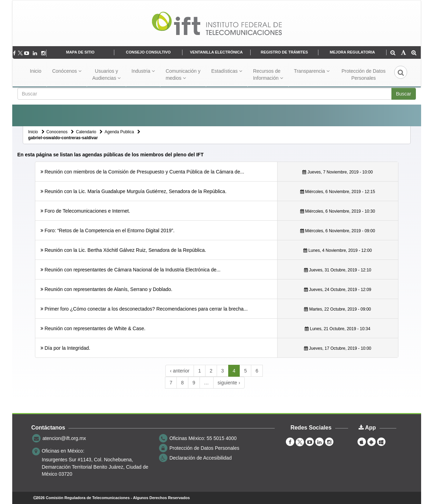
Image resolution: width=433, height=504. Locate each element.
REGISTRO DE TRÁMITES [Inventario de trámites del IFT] (284, 52)
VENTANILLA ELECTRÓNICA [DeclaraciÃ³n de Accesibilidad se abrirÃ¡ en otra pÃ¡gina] (216, 52)
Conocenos (57, 132)
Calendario (86, 132)
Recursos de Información (268, 74)
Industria (143, 71)
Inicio (36, 71)
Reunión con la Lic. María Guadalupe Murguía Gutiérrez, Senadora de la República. (135, 191)
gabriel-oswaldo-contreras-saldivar (63, 138)
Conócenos (67, 71)
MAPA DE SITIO (80, 52)
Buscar (404, 94)
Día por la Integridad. (67, 348)
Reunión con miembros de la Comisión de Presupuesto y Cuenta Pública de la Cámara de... (144, 172)
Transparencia (312, 71)
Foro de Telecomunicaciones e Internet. (87, 211)
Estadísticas (227, 71)
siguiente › (229, 383)
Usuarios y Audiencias (106, 74)
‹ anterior (180, 371)
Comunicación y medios (183, 74)
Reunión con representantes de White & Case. (95, 328)
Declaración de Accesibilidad (201, 458)
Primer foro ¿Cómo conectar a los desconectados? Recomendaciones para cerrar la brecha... (146, 309)
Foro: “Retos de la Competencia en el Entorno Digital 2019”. (109, 230)
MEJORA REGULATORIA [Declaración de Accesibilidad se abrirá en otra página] (352, 52)
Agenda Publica (119, 132)
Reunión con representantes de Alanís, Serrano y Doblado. (108, 289)
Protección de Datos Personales (363, 74)
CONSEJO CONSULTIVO (148, 52)
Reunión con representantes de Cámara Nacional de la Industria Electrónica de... (132, 270)
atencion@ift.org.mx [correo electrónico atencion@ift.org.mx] (64, 438)
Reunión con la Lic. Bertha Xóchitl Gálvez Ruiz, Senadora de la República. (125, 250)
